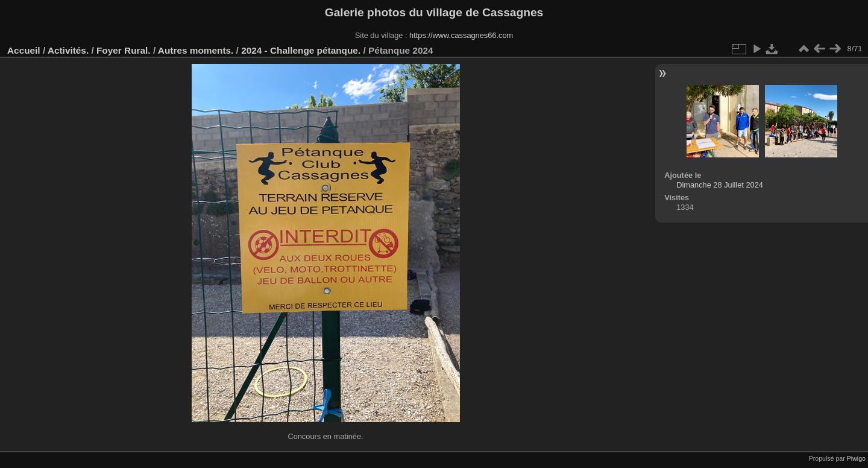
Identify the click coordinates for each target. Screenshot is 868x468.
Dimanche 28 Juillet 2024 (720, 185)
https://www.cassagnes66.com (461, 35)
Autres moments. (196, 50)
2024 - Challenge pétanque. (301, 50)
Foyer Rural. (124, 50)
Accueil (24, 50)
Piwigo (856, 458)
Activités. (68, 50)
